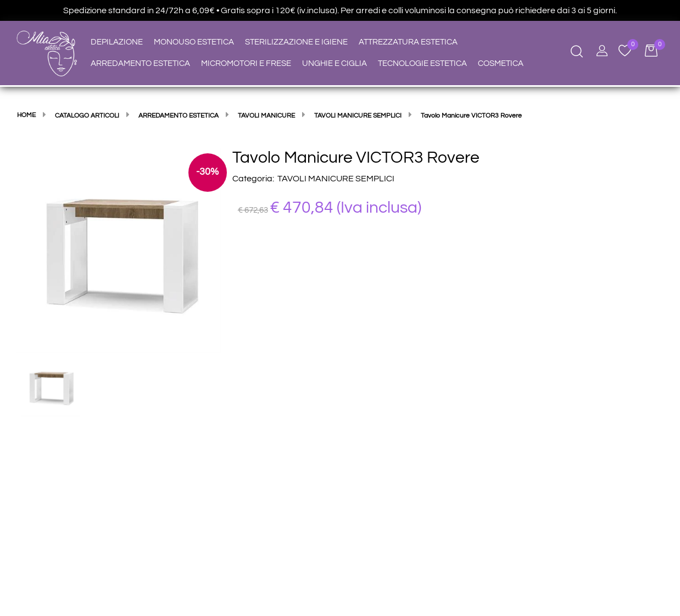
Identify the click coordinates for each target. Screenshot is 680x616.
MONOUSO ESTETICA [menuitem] (194, 42)
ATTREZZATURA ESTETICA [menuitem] (408, 42)
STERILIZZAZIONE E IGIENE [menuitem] (296, 42)
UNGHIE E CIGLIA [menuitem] (335, 63)
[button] (119, 249)
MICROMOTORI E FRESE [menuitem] (246, 63)
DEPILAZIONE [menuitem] (117, 42)
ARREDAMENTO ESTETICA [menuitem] (140, 63)
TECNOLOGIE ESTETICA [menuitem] (422, 63)
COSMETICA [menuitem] (501, 63)
